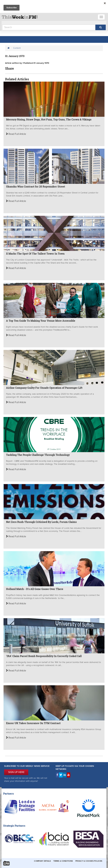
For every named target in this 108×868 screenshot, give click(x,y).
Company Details (42, 861)
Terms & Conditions (63, 861)
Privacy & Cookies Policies (89, 861)
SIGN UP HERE (16, 772)
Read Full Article (16, 134)
